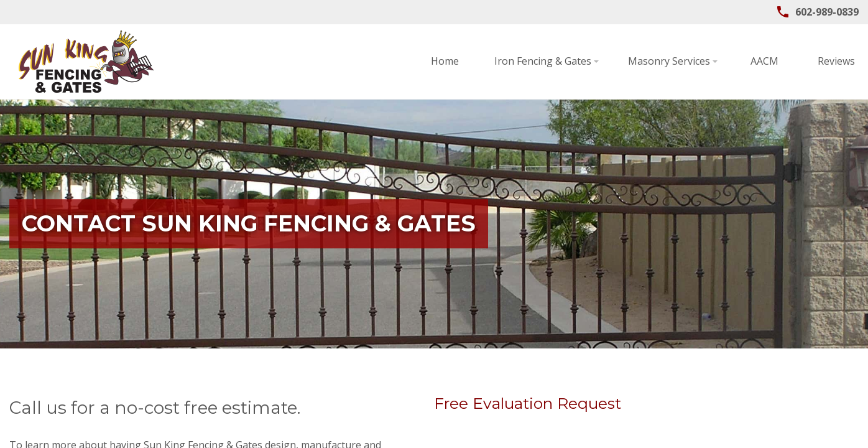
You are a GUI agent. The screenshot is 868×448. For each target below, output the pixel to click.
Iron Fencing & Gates (391, 61)
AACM (609, 61)
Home (289, 61)
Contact (824, 61)
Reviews (681, 61)
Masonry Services (517, 61)
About (753, 61)
